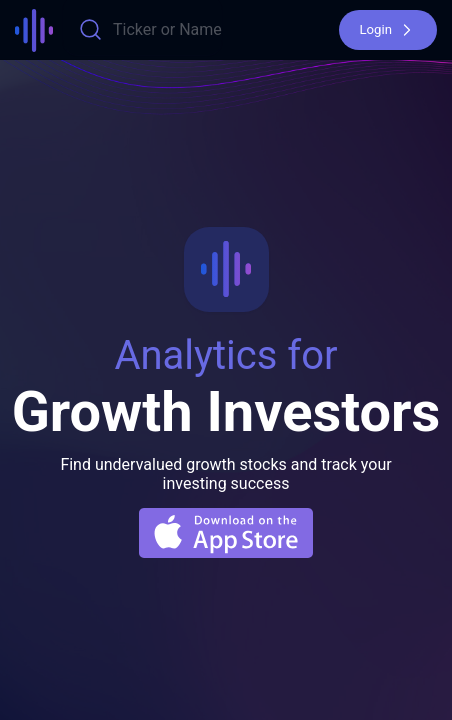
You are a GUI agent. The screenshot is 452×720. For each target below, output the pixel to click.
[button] (388, 30)
